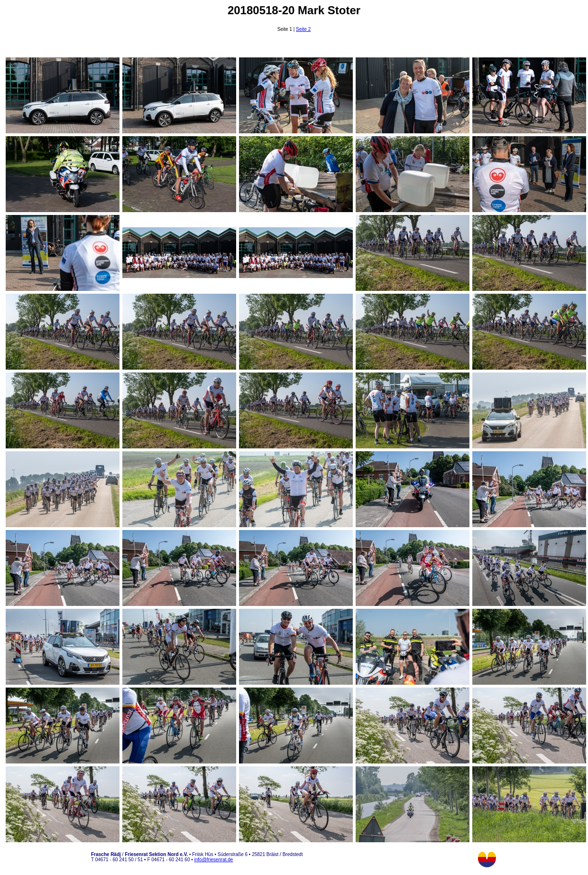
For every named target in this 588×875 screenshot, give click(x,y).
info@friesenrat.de (214, 860)
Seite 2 (303, 29)
